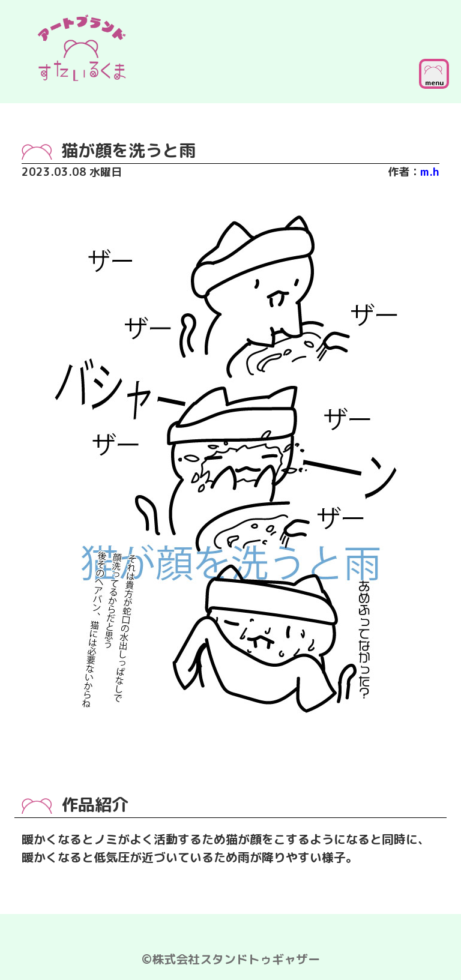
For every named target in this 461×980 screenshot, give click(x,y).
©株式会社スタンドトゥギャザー (231, 959)
